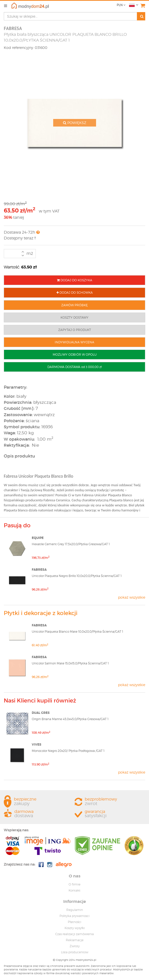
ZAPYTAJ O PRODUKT (75, 330)
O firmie (74, 884)
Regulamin (75, 910)
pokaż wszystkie (132, 597)
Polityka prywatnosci (74, 916)
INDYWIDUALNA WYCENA (74, 342)
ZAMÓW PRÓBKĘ (74, 305)
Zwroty (75, 946)
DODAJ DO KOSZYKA (75, 280)
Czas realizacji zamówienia (74, 934)
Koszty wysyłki (75, 928)
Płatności (74, 922)
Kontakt (74, 890)
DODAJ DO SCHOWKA (75, 293)
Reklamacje (75, 940)
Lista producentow (75, 952)
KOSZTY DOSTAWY (74, 317)
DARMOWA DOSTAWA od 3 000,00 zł (74, 367)
